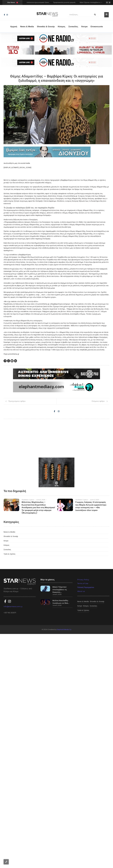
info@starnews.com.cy (13, 840)
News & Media (27, 27)
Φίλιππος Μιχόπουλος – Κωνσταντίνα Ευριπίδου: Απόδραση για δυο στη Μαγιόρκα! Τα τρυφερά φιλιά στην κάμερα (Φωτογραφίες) (38, 740)
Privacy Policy (83, 815)
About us (81, 826)
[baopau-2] (56, 707)
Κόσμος (62, 27)
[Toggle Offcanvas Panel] (106, 15)
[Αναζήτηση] (79, 15)
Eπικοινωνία (97, 27)
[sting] (56, 38)
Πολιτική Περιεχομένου (86, 822)
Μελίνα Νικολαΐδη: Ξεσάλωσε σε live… (60, 836)
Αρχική (14, 27)
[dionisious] (56, 152)
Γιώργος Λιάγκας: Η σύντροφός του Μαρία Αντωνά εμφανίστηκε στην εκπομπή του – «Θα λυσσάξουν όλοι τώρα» (91, 740)
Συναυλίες (73, 27)
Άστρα (84, 27)
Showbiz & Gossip (46, 27)
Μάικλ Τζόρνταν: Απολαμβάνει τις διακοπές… (59, 824)
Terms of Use (83, 818)
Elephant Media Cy (64, 864)
